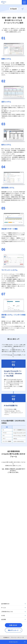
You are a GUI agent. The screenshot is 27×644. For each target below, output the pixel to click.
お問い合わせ (13, 625)
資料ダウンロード (13, 630)
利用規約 (6, 637)
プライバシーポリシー (16, 637)
